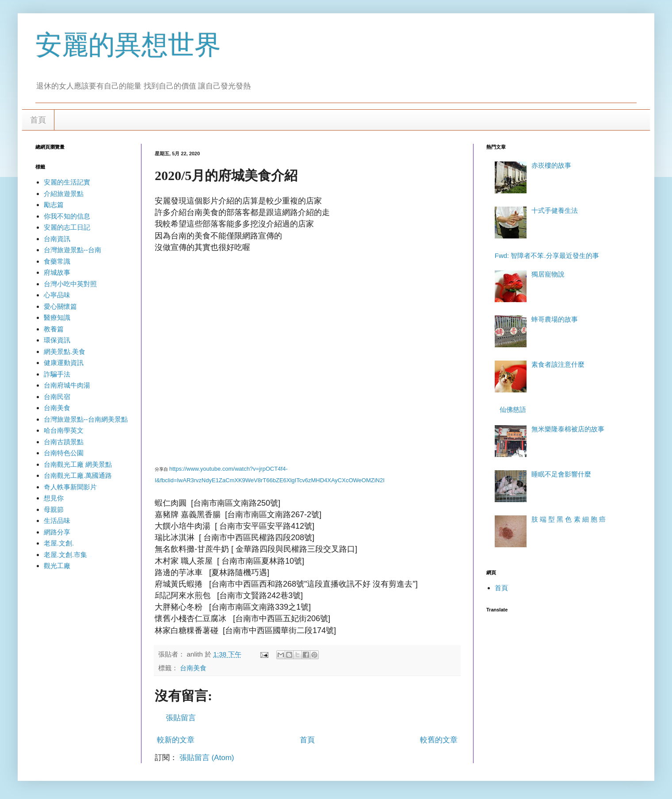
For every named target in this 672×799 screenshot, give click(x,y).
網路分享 (57, 532)
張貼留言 (181, 718)
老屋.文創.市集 (65, 555)
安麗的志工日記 (67, 227)
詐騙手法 (57, 374)
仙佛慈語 (513, 409)
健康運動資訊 (64, 363)
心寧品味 (57, 295)
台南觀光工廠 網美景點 (78, 464)
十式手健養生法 (555, 210)
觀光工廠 (57, 566)
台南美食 (193, 668)
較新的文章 (176, 740)
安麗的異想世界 (128, 45)
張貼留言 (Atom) (207, 758)
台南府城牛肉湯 (67, 385)
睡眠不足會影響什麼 (561, 474)
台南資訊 (57, 239)
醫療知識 (57, 317)
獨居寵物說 (548, 274)
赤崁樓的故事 (551, 165)
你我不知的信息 (67, 216)
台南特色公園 (64, 453)
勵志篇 (54, 205)
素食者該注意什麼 (558, 364)
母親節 (54, 509)
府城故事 (57, 272)
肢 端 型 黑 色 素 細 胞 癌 (569, 519)
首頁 (38, 120)
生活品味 (57, 521)
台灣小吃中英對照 (70, 284)
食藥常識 (57, 261)
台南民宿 (57, 397)
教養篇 (54, 329)
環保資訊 (57, 340)
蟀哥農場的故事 (555, 319)
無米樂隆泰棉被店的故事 (568, 429)
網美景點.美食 (65, 351)
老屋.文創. (59, 543)
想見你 (54, 498)
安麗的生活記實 (67, 182)
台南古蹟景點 (64, 442)
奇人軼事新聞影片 (70, 487)
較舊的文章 (439, 740)
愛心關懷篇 (60, 306)
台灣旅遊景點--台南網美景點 (86, 419)
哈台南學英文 (64, 430)
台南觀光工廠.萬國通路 (78, 475)
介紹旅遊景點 (64, 194)
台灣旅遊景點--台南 (73, 250)
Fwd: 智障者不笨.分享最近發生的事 (547, 255)
